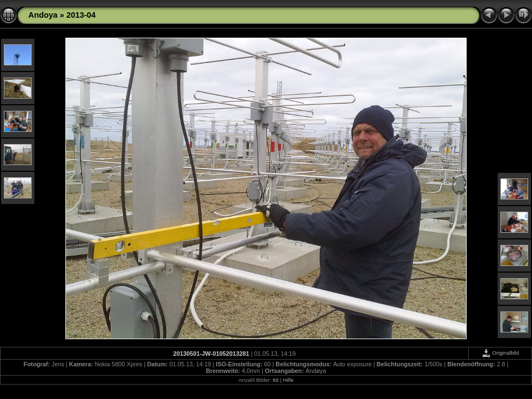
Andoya (43, 15)
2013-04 (81, 15)
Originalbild (500, 353)
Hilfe (288, 380)
